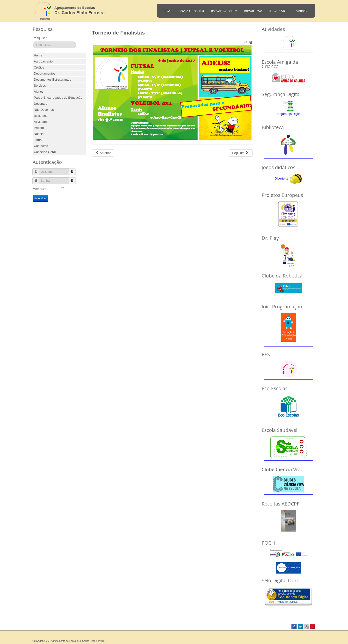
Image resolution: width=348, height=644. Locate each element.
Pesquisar (40, 38)
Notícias (40, 134)
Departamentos (45, 73)
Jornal (38, 140)
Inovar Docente (224, 11)
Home (38, 55)
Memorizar (40, 189)
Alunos (39, 92)
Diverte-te (282, 178)
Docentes (40, 104)
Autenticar (40, 198)
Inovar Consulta (191, 11)
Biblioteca (41, 116)
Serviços (40, 86)
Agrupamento (43, 61)
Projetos (40, 128)
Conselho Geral (45, 152)
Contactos (41, 146)
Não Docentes (44, 110)
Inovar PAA (253, 11)
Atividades (41, 122)
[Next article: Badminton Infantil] (241, 153)
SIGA (167, 11)
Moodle (302, 11)
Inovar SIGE (279, 11)
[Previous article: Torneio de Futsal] (103, 153)
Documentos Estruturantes (52, 80)
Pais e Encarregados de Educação (58, 98)
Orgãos (39, 67)
